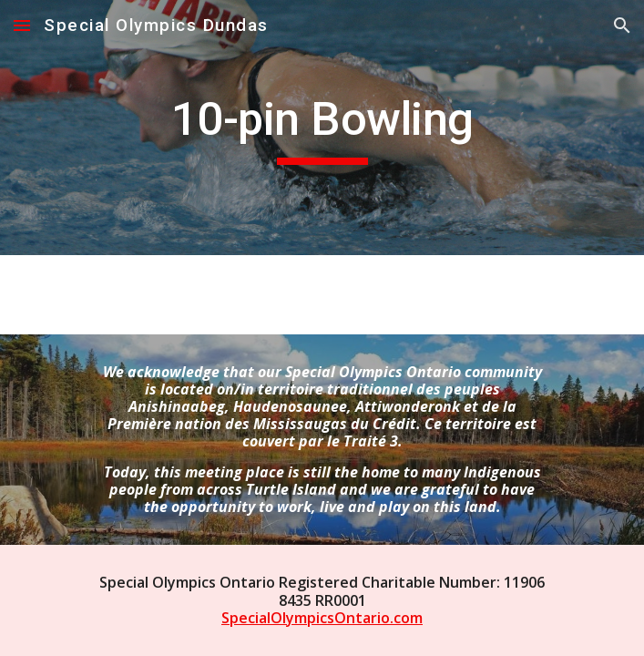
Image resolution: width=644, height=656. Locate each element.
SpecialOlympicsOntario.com (322, 618)
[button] (22, 25)
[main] (322, 128)
